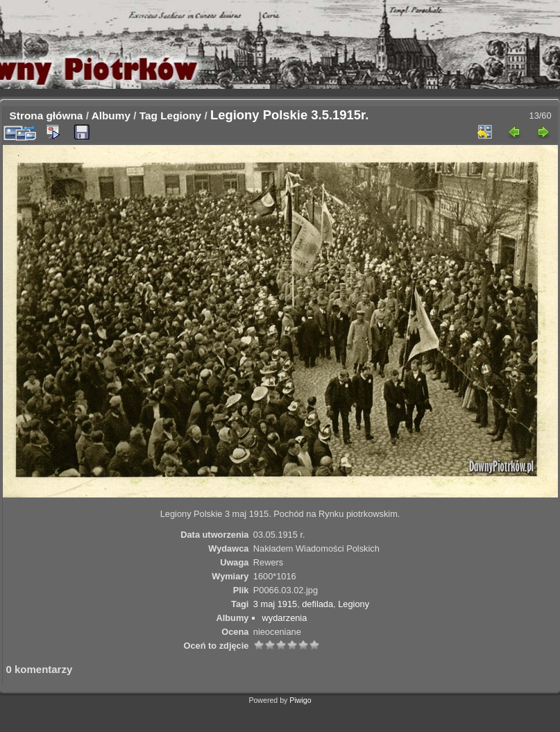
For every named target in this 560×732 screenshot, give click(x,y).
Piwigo (300, 700)
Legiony (181, 116)
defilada (317, 604)
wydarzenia (285, 618)
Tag (149, 116)
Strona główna (46, 116)
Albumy (111, 116)
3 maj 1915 (275, 604)
